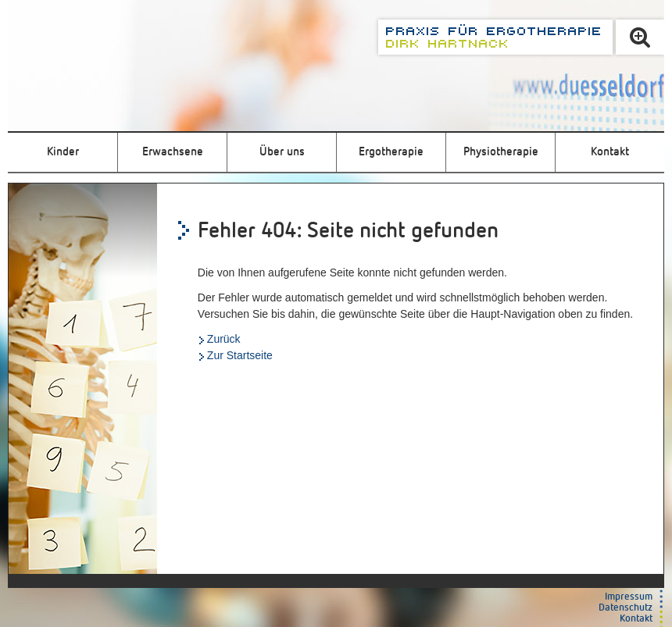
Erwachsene (173, 152)
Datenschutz (626, 608)
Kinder (63, 152)
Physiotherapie (501, 152)
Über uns (282, 152)
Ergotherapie (391, 152)
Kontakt (610, 152)
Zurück (224, 339)
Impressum (629, 597)
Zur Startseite (240, 355)
